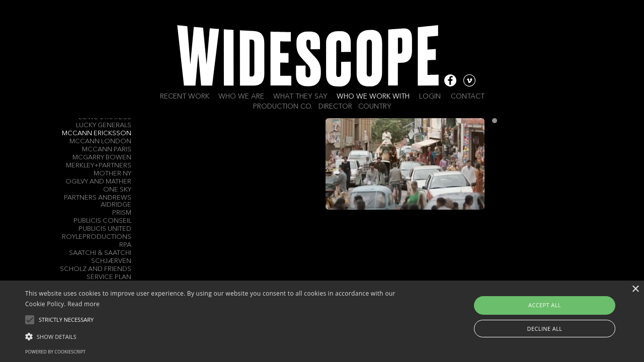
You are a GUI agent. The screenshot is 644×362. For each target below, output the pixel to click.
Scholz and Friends (96, 269)
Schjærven (111, 261)
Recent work (185, 97)
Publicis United (105, 229)
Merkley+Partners (99, 166)
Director (335, 107)
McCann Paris (107, 150)
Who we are (241, 97)
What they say (300, 97)
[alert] (322, 321)
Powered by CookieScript (55, 352)
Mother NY (112, 174)
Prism (122, 213)
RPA (125, 245)
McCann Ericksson (97, 133)
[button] (218, 336)
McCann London (100, 142)
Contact (468, 97)
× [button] (635, 289)
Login (430, 97)
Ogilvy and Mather (98, 182)
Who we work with (373, 97)
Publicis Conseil (102, 221)
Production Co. (283, 107)
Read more (84, 304)
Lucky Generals (104, 125)
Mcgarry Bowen (102, 158)
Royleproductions (97, 237)
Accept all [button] (545, 305)
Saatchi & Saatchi (100, 253)
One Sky (117, 190)
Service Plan (109, 277)
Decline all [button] (545, 329)
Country (375, 107)
